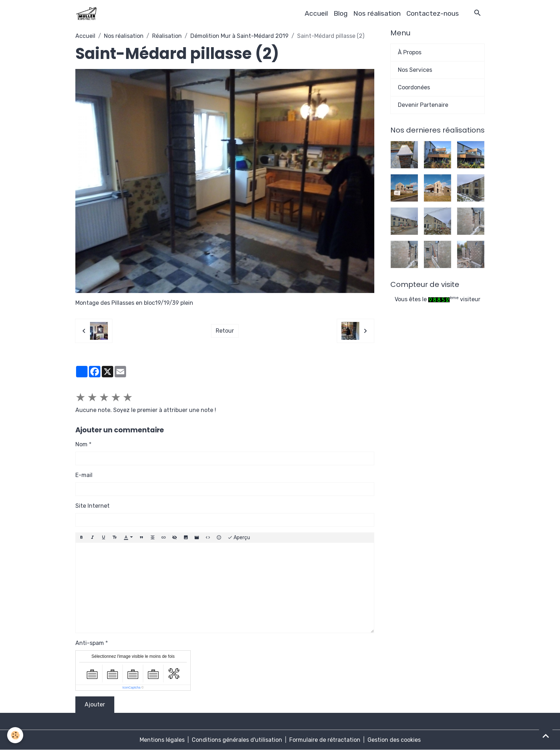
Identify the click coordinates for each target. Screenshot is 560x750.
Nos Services (415, 70)
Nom (81, 444)
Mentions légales (162, 740)
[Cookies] (15, 735)
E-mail (84, 475)
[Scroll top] (546, 736)
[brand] (87, 14)
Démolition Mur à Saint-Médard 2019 (239, 36)
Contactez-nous (433, 13)
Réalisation (167, 36)
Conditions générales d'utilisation (237, 740)
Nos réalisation (377, 13)
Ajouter (95, 704)
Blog (341, 13)
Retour (225, 331)
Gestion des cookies (394, 740)
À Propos (410, 52)
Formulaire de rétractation (325, 740)
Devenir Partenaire (423, 105)
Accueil (316, 13)
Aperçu (239, 538)
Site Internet (92, 506)
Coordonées (414, 87)
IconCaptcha (132, 687)
